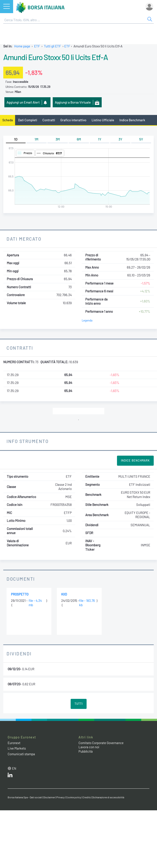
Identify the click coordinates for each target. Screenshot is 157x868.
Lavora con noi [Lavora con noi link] (89, 747)
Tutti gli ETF (52, 46)
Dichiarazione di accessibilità (108, 797)
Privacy (61, 797)
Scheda (8, 120)
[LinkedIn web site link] (10, 776)
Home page (22, 46)
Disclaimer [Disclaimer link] (49, 797)
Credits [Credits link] (87, 797)
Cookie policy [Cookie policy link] (74, 797)
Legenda (87, 320)
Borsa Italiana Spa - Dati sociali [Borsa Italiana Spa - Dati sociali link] (25, 797)
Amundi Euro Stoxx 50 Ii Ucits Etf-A (56, 57)
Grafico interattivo (73, 120)
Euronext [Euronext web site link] (14, 743)
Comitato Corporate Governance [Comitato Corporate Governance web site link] (101, 743)
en (14, 768)
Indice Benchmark (132, 120)
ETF (37, 46)
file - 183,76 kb (87, 603)
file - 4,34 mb (35, 603)
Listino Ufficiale (103, 120)
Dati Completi (28, 120)
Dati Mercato (24, 239)
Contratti (49, 120)
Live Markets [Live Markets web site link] (17, 748)
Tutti (79, 704)
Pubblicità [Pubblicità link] (86, 751)
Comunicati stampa (21, 754)
